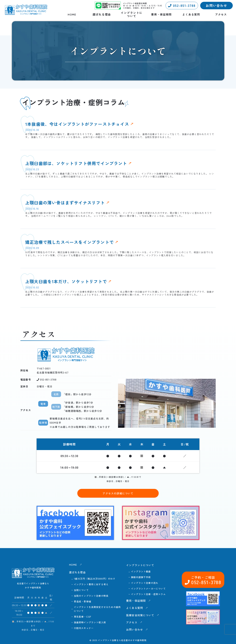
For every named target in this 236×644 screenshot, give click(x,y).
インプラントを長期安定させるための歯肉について (97, 609)
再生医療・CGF (83, 617)
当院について (81, 590)
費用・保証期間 (161, 14)
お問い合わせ (216, 5)
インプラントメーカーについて (148, 589)
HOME (72, 14)
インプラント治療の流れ (145, 583)
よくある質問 (191, 14)
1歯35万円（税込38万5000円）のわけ (95, 579)
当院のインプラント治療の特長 (91, 596)
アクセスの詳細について (118, 493)
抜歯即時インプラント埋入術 (90, 622)
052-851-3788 (182, 5)
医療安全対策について (140, 615)
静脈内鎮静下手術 (141, 577)
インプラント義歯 (141, 571)
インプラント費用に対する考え (91, 584)
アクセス (221, 14)
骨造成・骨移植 (83, 601)
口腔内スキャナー (84, 628)
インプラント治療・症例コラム (148, 594)
